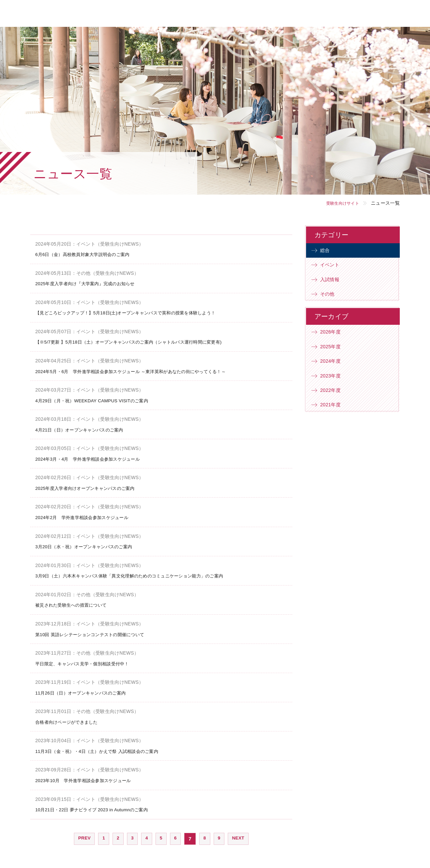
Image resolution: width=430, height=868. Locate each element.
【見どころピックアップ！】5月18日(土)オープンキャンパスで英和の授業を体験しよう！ (139, 312)
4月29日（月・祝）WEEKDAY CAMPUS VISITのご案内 (100, 399)
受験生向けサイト (338, 203)
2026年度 (334, 341)
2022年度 (334, 407)
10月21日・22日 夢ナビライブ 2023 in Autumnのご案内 (100, 806)
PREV (81, 835)
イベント (333, 268)
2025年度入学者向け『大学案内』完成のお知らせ (93, 283)
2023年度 (334, 390)
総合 (328, 251)
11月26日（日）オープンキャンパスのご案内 (87, 690)
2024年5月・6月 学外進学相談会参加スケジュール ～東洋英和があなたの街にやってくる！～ (145, 370)
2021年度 (334, 423)
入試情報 (333, 284)
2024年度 (334, 374)
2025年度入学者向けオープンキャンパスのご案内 (93, 487)
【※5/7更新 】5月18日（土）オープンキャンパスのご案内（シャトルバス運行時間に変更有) (143, 341)
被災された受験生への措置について (76, 603)
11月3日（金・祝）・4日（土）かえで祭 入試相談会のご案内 (106, 748)
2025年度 (334, 357)
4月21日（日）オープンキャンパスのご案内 (86, 429)
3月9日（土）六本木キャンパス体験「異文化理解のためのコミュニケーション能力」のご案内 (144, 574)
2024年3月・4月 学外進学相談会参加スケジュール (95, 457)
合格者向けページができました (71, 719)
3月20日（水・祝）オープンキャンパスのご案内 (91, 545)
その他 (330, 301)
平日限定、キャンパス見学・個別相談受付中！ (89, 661)
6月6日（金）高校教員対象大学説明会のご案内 (90, 254)
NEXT (242, 835)
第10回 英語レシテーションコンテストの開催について (98, 632)
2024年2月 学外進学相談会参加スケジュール (89, 516)
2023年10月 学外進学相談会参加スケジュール (90, 777)
